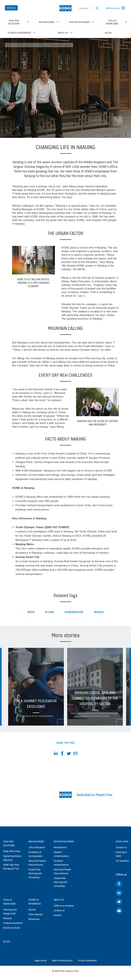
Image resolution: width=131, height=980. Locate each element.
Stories (42, 45)
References (34, 919)
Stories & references (25, 45)
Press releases (36, 914)
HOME (9, 45)
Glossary (8, 918)
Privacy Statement (87, 960)
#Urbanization (74, 612)
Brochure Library (12, 928)
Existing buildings (64, 841)
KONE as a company (64, 906)
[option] (36, 687)
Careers (58, 915)
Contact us (83, 8)
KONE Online (11, 8)
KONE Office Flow (12, 851)
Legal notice (40, 960)
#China (49, 612)
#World (99, 612)
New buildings (36, 841)
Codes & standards (13, 923)
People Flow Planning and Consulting (35, 873)
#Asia (31, 612)
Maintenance (60, 847)
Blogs (7, 941)
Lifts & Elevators (37, 847)
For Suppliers (122, 861)
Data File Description (62, 960)
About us (59, 900)
